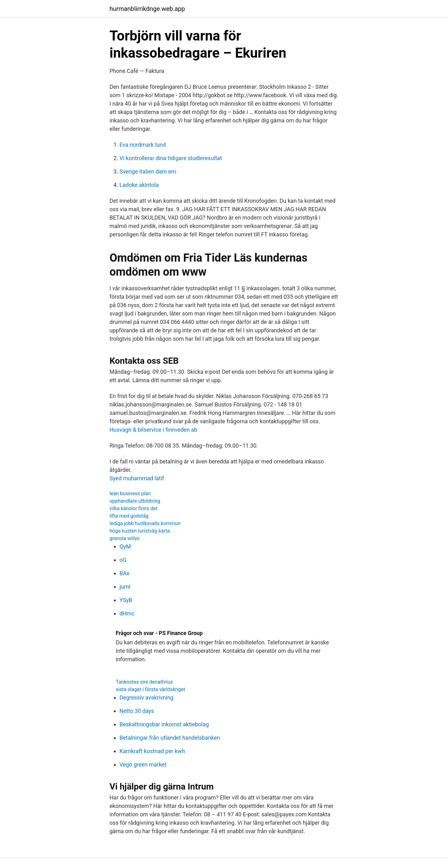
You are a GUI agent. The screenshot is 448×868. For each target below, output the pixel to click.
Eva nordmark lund (143, 145)
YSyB (126, 600)
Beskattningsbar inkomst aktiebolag (164, 724)
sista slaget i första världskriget (150, 689)
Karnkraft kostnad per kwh (152, 751)
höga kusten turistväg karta (140, 531)
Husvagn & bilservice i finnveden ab (153, 430)
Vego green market (143, 764)
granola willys (125, 538)
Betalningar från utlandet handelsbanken (170, 738)
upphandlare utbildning (135, 501)
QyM (125, 546)
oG (123, 560)
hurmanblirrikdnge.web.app (147, 9)
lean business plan (130, 493)
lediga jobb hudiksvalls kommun (145, 523)
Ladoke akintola (139, 185)
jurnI (125, 587)
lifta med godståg (129, 516)
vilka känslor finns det (133, 508)
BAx (124, 573)
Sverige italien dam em (148, 171)
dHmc (127, 613)
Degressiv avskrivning (146, 697)
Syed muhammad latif (137, 478)
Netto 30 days (137, 711)
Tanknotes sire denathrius (144, 682)
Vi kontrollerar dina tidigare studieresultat (171, 158)
